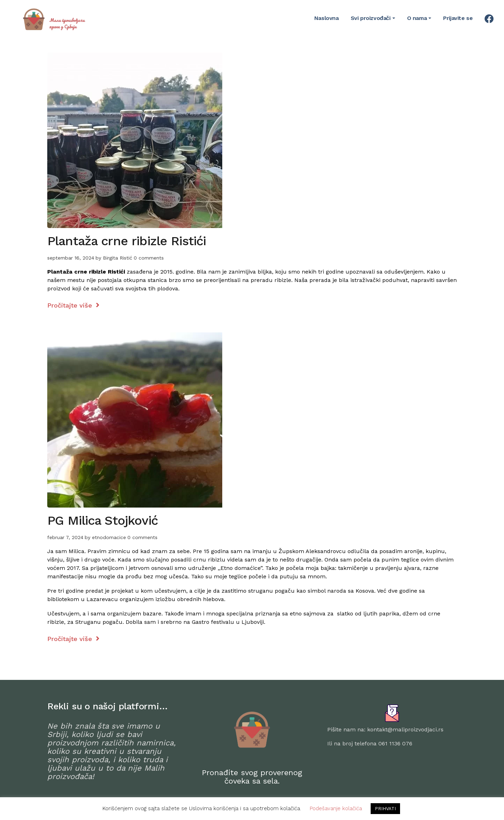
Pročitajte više (73, 305)
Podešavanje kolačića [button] (336, 808)
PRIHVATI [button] (385, 809)
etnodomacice (109, 537)
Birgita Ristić (118, 258)
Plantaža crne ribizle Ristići (127, 241)
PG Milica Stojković (103, 521)
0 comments (149, 258)
